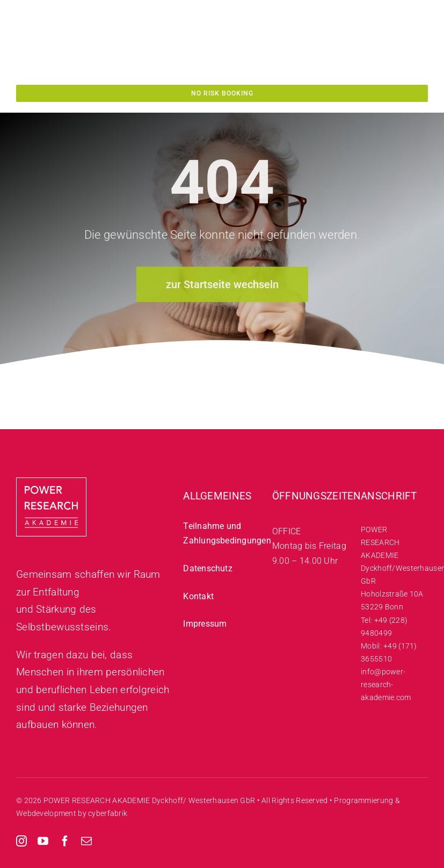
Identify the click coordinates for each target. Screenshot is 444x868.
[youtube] (43, 841)
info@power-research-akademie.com (386, 685)
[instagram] (21, 841)
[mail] (86, 841)
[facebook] (65, 841)
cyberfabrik (108, 813)
